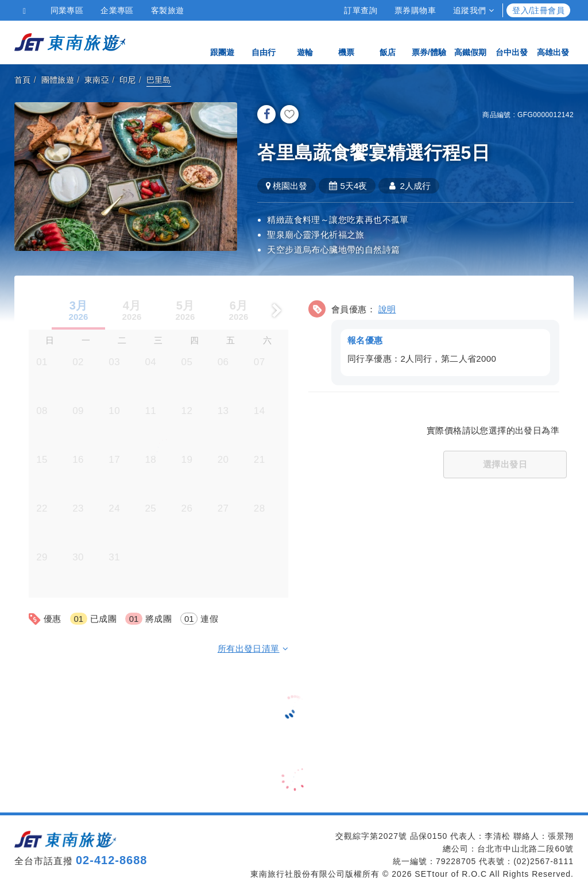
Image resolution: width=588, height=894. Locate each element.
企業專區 (117, 10)
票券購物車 (415, 10)
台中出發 (512, 42)
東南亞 (97, 80)
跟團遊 (222, 42)
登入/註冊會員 (538, 10)
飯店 (388, 42)
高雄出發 (553, 42)
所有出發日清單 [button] (253, 648)
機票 (346, 42)
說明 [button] (387, 309)
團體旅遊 (58, 80)
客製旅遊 (168, 10)
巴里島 (159, 80)
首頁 (23, 80)
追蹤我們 (473, 10)
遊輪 (305, 42)
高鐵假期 (470, 42)
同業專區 (67, 10)
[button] (434, 340)
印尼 (128, 80)
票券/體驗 (429, 42)
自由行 (264, 42)
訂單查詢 (361, 10)
